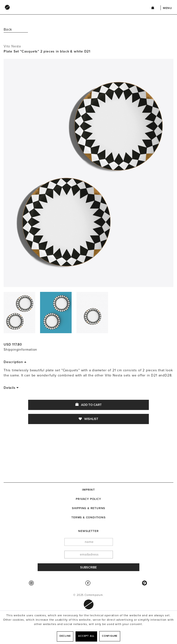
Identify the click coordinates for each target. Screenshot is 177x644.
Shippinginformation (20, 350)
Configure (110, 636)
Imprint (88, 490)
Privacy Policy (88, 499)
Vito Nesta (12, 46)
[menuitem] (72, 12)
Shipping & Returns (88, 508)
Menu (168, 8)
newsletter (88, 531)
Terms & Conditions (88, 517)
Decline (65, 636)
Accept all (86, 636)
